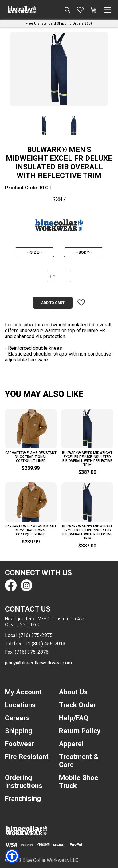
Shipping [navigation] (19, 731)
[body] (84, 252)
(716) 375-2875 (36, 635)
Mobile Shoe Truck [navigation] (79, 781)
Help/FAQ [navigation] (74, 718)
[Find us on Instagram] (26, 585)
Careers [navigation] (17, 718)
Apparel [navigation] (71, 744)
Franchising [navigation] (23, 798)
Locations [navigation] (20, 705)
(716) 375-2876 (32, 652)
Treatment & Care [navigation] (79, 761)
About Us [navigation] (73, 692)
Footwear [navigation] (20, 744)
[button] (12, 856)
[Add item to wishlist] (81, 303)
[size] (34, 252)
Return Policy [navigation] (80, 731)
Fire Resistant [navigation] (27, 757)
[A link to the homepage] (22, 10)
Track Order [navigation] (78, 705)
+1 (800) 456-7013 (45, 644)
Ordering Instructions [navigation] (24, 781)
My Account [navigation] (23, 692)
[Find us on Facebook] (11, 585)
